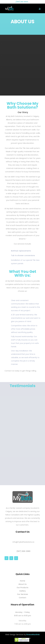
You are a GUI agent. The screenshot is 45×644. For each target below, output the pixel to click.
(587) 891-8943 (22, 2)
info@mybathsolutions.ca (23, 542)
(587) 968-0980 (23, 551)
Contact (22, 598)
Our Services (22, 594)
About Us (22, 584)
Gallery (22, 591)
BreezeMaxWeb (33, 635)
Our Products (22, 588)
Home (22, 581)
